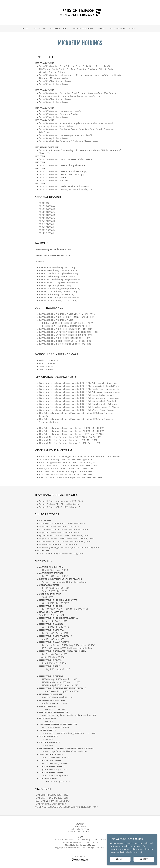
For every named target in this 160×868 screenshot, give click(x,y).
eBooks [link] (102, 29)
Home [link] (26, 29)
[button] (117, 29)
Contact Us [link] (39, 29)
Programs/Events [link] (83, 29)
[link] (80, 12)
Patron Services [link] (60, 29)
